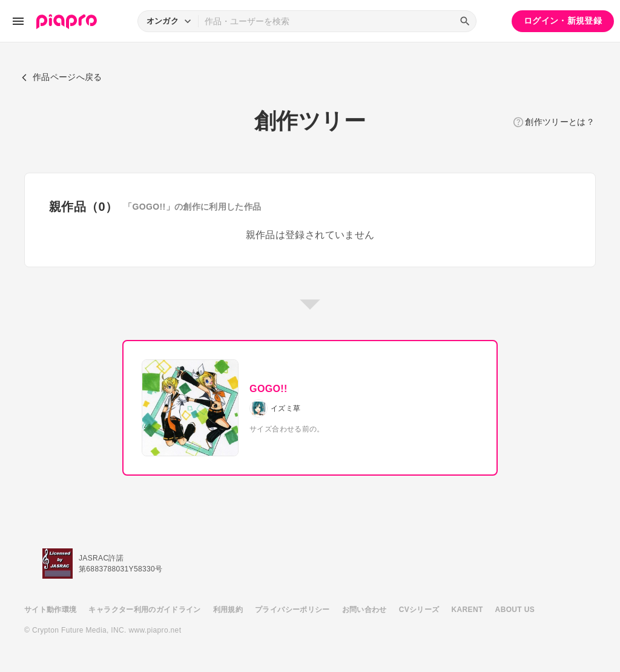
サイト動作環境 (50, 610)
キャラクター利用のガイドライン (144, 610)
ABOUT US (515, 610)
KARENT (467, 610)
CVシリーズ (419, 610)
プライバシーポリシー (292, 610)
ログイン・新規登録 (563, 21)
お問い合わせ (364, 610)
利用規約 (228, 610)
